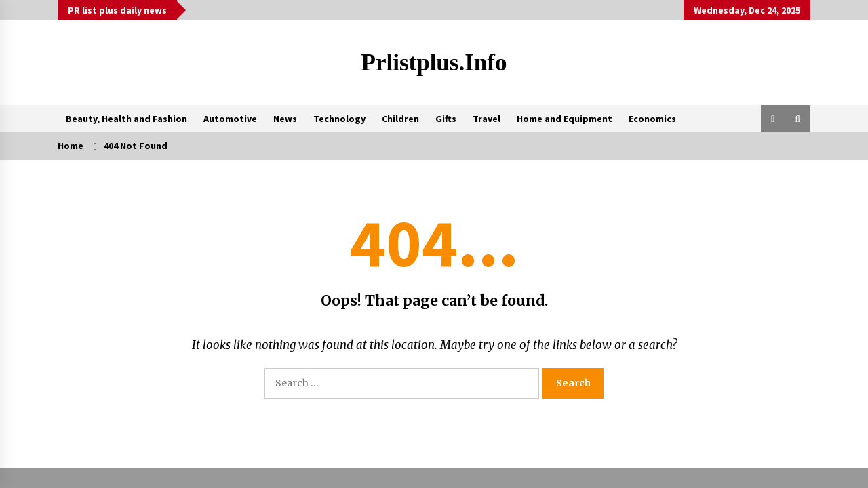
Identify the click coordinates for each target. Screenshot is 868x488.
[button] (773, 119)
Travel (487, 119)
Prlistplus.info (434, 63)
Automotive (230, 119)
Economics (652, 119)
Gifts (446, 119)
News (285, 119)
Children (400, 119)
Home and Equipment (565, 119)
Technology (339, 119)
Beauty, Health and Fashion (126, 119)
